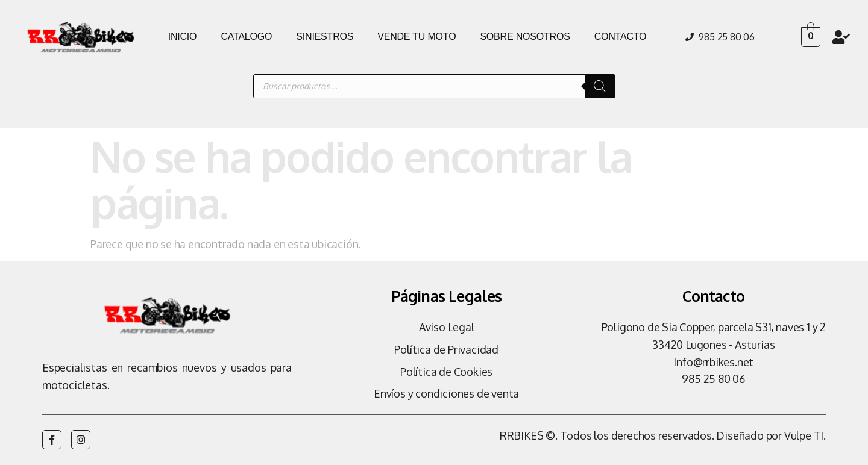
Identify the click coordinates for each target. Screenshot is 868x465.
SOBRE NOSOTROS (525, 36)
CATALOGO (246, 36)
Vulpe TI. (805, 435)
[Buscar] (600, 86)
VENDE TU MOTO (417, 36)
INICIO (183, 36)
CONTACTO (621, 36)
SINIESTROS (325, 36)
